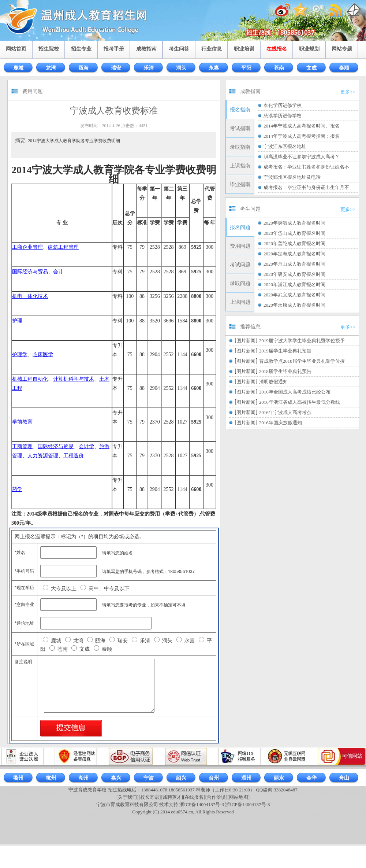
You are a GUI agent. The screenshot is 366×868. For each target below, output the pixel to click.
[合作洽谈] (216, 797)
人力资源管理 (43, 456)
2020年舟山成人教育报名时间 (294, 264)
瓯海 (83, 68)
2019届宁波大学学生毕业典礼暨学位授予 (302, 341)
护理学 (20, 354)
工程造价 (74, 456)
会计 (58, 272)
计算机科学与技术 (74, 379)
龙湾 (51, 68)
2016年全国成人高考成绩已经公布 (295, 392)
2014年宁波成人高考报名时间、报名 (302, 126)
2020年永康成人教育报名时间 (294, 305)
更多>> (348, 92)
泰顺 (344, 68)
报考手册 (114, 49)
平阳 (246, 68)
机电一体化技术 (30, 296)
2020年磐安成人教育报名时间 (294, 274)
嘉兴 (116, 778)
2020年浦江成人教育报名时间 (294, 285)
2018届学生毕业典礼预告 (285, 371)
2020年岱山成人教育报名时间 (294, 233)
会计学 (86, 446)
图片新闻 (246, 341)
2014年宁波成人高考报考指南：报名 (302, 136)
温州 (246, 778)
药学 (17, 489)
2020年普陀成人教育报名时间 (294, 243)
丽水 (279, 778)
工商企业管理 (27, 247)
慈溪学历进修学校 (283, 116)
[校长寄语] (150, 797)
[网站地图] (238, 797)
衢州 (18, 778)
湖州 (83, 778)
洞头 (181, 68)
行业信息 (212, 49)
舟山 (344, 778)
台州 (214, 778)
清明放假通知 (273, 382)
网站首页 (16, 49)
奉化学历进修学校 (283, 105)
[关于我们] (128, 797)
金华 (311, 778)
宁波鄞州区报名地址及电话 (292, 177)
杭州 (51, 778)
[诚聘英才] (172, 797)
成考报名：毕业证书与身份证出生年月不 (306, 187)
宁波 (149, 778)
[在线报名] (194, 797)
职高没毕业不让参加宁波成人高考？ (302, 157)
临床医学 (43, 354)
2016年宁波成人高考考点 (285, 412)
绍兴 (181, 778)
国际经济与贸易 (30, 272)
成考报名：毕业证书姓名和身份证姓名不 (306, 167)
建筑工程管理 (63, 247)
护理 (17, 321)
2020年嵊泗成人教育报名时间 (294, 223)
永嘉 (214, 68)
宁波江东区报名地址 (285, 146)
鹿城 (18, 68)
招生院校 (49, 49)
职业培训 (244, 49)
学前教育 (22, 422)
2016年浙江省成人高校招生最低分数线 (300, 402)
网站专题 (342, 49)
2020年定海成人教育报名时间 (294, 254)
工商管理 (22, 446)
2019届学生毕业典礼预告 (285, 351)
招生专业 (81, 49)
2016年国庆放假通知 (281, 423)
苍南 (279, 68)
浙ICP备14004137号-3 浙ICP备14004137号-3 (225, 804)
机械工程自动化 (30, 379)
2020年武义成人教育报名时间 (294, 295)
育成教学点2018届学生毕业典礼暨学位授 (302, 361)
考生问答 (179, 49)
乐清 (149, 68)
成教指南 (146, 49)
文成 (311, 68)
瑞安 (116, 68)
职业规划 (309, 49)
